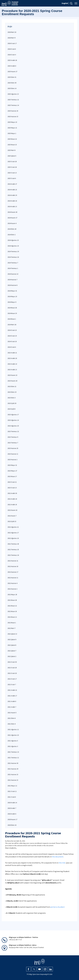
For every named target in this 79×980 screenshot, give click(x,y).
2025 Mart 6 (11, 150)
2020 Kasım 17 (12, 819)
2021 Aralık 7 (12, 707)
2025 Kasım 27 (12, 72)
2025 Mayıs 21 (12, 128)
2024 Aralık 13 (12, 206)
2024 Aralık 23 (12, 190)
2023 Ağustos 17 (13, 415)
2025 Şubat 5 (12, 156)
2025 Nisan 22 (12, 139)
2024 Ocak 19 (12, 336)
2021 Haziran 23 (13, 774)
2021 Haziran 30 (13, 763)
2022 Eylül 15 (12, 521)
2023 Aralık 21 (12, 353)
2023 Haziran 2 (12, 460)
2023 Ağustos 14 (13, 420)
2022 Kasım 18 (12, 510)
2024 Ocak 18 (12, 341)
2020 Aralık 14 (12, 803)
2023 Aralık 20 (12, 358)
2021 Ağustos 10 (13, 735)
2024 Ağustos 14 (13, 246)
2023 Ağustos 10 (13, 426)
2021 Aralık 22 (12, 690)
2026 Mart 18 (12, 32)
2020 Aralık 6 (12, 814)
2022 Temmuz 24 (13, 555)
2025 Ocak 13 (12, 173)
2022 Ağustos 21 (13, 527)
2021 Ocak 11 (12, 791)
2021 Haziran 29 (13, 769)
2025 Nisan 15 (12, 145)
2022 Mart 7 (11, 628)
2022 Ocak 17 (12, 679)
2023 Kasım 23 (12, 375)
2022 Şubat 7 (12, 651)
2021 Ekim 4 (12, 724)
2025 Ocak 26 (12, 167)
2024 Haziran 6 (12, 285)
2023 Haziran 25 (13, 448)
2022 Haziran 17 (13, 572)
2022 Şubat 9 (12, 639)
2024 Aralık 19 (12, 195)
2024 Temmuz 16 (13, 257)
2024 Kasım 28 (12, 212)
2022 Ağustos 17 (13, 533)
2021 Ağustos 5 (13, 741)
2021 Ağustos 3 (13, 746)
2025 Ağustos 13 (13, 94)
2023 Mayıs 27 (12, 471)
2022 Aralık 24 (12, 499)
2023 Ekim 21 (12, 386)
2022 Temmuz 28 (13, 544)
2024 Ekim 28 (12, 229)
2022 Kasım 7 (12, 516)
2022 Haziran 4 (12, 583)
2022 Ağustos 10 (13, 538)
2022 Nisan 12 (12, 617)
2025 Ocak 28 (12, 161)
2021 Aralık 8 (12, 701)
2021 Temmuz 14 (13, 752)
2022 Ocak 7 (12, 684)
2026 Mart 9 (11, 38)
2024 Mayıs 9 (12, 302)
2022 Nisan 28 (12, 600)
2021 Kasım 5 (12, 713)
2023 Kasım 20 (12, 381)
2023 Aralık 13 (12, 370)
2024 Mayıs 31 (12, 291)
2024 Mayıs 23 (12, 296)
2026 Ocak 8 (12, 49)
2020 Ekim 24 (12, 825)
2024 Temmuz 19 (13, 251)
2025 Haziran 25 (13, 111)
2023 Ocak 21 (12, 482)
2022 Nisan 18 (12, 611)
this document (58, 857)
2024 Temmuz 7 (13, 263)
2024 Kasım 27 (12, 218)
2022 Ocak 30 (12, 662)
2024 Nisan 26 (12, 308)
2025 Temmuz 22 (13, 100)
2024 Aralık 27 (12, 184)
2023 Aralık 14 (12, 364)
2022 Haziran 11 (13, 578)
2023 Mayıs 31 (12, 465)
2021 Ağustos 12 (13, 729)
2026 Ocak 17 (12, 43)
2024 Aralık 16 (12, 201)
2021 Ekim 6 (12, 718)
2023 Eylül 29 (12, 403)
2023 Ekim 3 (12, 398)
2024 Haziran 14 (13, 274)
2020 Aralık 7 (12, 808)
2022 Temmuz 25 (13, 550)
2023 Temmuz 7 (13, 443)
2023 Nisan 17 (12, 476)
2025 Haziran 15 (13, 116)
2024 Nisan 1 (12, 319)
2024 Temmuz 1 (13, 268)
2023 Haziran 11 (13, 454)
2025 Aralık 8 (12, 66)
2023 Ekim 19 (12, 392)
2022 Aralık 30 (12, 493)
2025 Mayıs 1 (12, 133)
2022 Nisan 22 (12, 606)
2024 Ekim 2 (12, 235)
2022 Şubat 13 (12, 634)
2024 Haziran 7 (12, 280)
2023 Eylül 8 (11, 409)
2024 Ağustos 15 (13, 240)
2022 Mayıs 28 (12, 594)
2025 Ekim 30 (12, 83)
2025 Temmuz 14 (13, 105)
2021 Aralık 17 (12, 696)
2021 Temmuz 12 (13, 758)
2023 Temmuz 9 (13, 437)
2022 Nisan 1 (12, 623)
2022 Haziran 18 (13, 566)
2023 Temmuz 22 (13, 431)
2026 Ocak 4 (12, 55)
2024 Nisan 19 (12, 313)
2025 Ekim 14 (12, 88)
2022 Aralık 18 (12, 505)
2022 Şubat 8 (12, 645)
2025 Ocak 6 (12, 178)
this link (62, 863)
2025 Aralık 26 (12, 60)
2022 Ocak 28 (12, 668)
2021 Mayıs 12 (12, 786)
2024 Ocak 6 (12, 347)
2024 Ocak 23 (12, 330)
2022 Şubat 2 (12, 656)
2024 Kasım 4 (12, 223)
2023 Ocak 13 (12, 488)
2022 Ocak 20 (12, 673)
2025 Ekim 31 (12, 77)
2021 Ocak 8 (12, 797)
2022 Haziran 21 (13, 561)
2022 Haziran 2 (12, 589)
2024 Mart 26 (12, 325)
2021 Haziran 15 (13, 780)
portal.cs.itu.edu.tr (58, 907)
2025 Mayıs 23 (12, 122)
